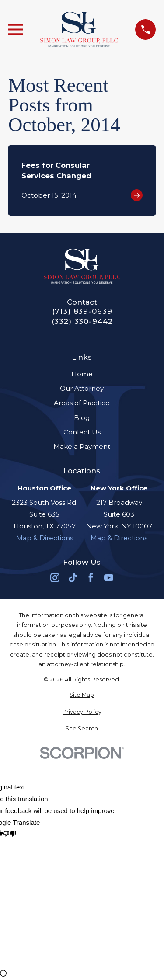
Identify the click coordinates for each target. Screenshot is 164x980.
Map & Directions (45, 538)
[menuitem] (82, 695)
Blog (82, 418)
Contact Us (82, 432)
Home (82, 374)
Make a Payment (82, 447)
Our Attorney (82, 388)
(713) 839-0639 (82, 311)
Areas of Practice (82, 403)
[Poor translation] (10, 834)
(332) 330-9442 (82, 321)
